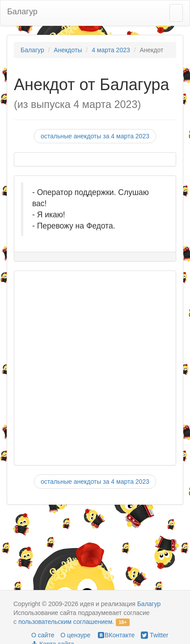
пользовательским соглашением (65, 622)
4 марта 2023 (111, 50)
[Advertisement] (91, 368)
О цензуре (75, 635)
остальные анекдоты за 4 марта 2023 (95, 136)
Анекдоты (68, 50)
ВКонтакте (116, 635)
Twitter (154, 635)
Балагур (22, 12)
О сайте (43, 635)
